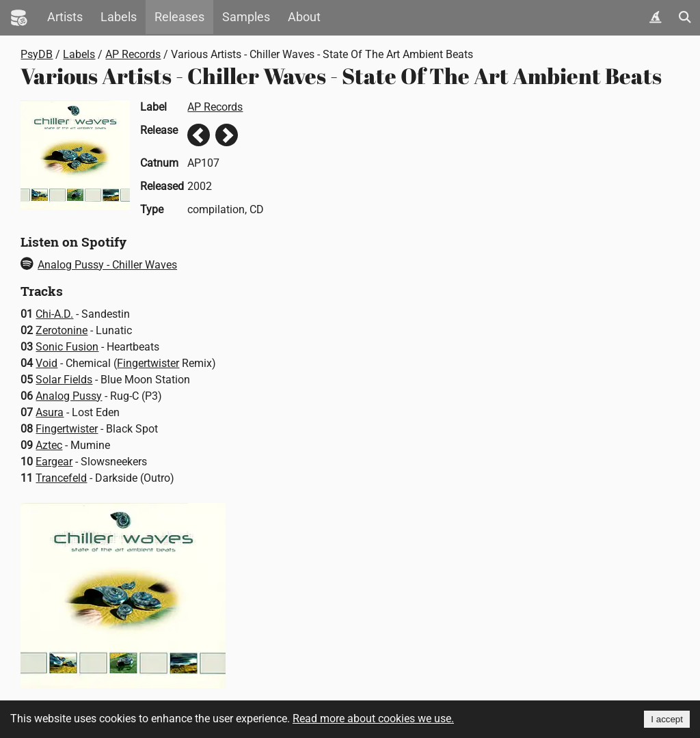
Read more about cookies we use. (373, 719)
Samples (246, 17)
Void (46, 363)
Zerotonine (62, 330)
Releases (179, 17)
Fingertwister (148, 363)
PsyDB (37, 54)
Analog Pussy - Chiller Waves (99, 265)
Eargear (54, 462)
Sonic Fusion (67, 347)
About (304, 17)
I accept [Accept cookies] (667, 719)
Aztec (49, 445)
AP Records (133, 54)
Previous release (199, 135)
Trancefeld (61, 478)
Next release (227, 135)
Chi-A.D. (54, 314)
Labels (119, 17)
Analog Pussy (69, 396)
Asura (50, 412)
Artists (65, 17)
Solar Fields (64, 380)
